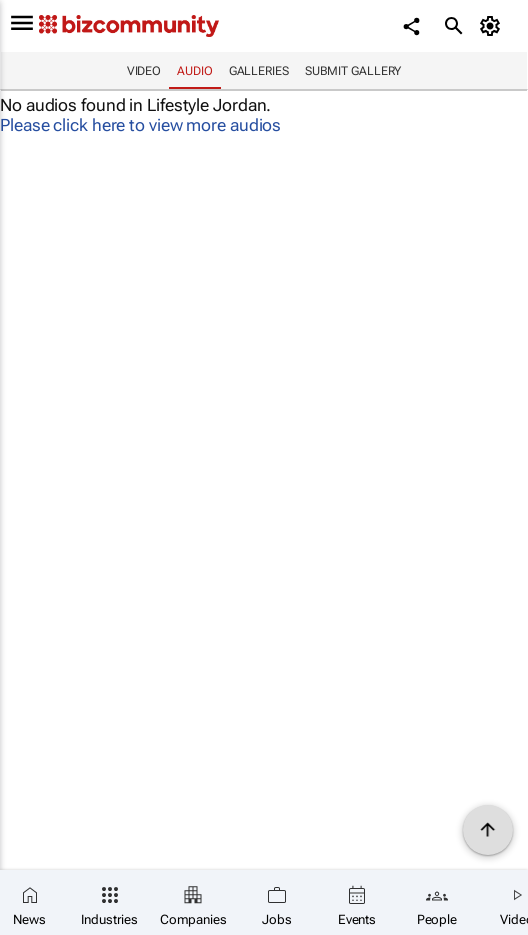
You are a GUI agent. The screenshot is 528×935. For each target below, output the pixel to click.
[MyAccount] (493, 26)
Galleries (259, 71)
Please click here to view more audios (140, 125)
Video (144, 71)
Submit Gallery (353, 71)
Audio (195, 71)
